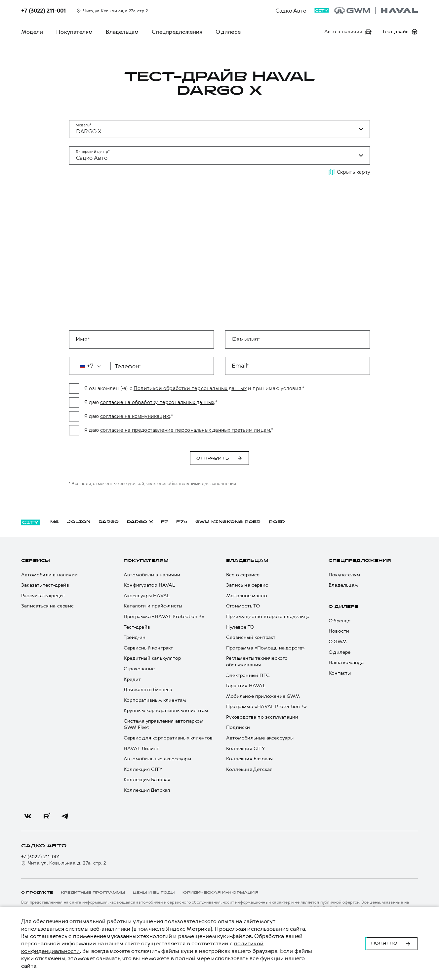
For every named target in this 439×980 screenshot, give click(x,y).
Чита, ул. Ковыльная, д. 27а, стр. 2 (64, 863)
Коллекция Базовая (147, 780)
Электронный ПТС (248, 675)
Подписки (238, 728)
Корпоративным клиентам (155, 700)
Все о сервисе (243, 575)
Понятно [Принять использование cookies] (391, 944)
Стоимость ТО (243, 606)
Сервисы (36, 561)
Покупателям (74, 32)
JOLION (79, 522)
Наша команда (346, 663)
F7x (182, 522)
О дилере (228, 32)
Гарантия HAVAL (246, 686)
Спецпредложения (177, 32)
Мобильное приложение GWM (263, 696)
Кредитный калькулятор (152, 659)
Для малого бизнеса (148, 690)
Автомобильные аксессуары (157, 759)
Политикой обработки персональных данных (198, 388)
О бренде (340, 621)
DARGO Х (140, 522)
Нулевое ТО (240, 627)
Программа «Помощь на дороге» (266, 648)
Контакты (340, 673)
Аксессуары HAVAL (147, 596)
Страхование (139, 669)
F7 (165, 522)
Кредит (132, 679)
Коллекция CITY (143, 769)
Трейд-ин (135, 638)
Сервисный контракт (148, 648)
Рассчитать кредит (43, 596)
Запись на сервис (247, 585)
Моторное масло (247, 596)
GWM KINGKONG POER (228, 522)
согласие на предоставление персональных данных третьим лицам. (194, 430)
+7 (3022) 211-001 (40, 857)
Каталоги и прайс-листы (153, 606)
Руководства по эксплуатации (262, 717)
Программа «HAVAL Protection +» (164, 617)
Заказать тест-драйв (45, 585)
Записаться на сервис (47, 606)
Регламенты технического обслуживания (257, 662)
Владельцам (122, 32)
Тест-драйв (137, 627)
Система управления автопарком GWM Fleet (163, 724)
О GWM (338, 642)
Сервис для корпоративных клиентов (168, 738)
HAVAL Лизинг (141, 749)
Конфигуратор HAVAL (149, 585)
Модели (32, 32)
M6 (55, 522)
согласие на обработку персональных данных (165, 402)
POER (277, 522)
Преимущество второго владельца (268, 617)
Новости (339, 631)
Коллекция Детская (147, 790)
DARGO (109, 522)
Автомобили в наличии (49, 575)
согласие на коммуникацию (143, 416)
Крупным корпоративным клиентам (166, 711)
